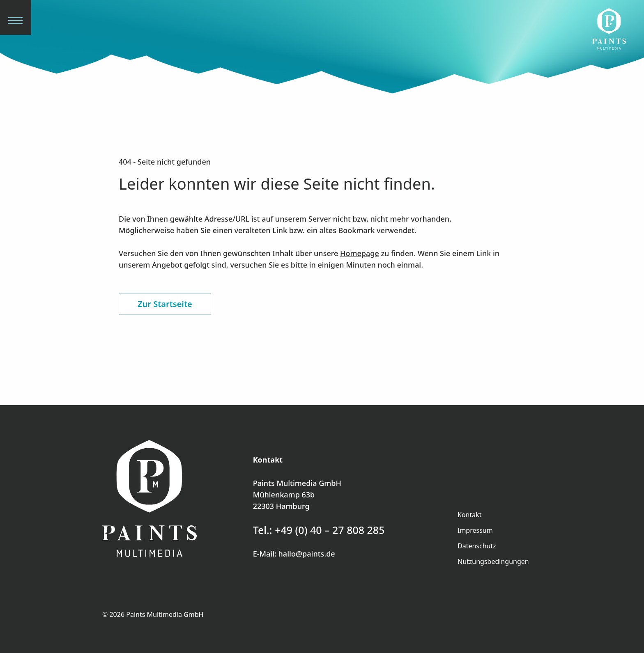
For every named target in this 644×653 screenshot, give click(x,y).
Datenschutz (477, 546)
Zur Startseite (165, 304)
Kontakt (470, 515)
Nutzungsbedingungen (493, 561)
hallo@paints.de (307, 554)
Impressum (475, 530)
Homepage (360, 253)
